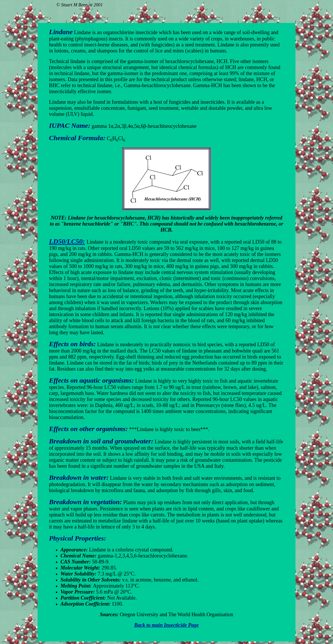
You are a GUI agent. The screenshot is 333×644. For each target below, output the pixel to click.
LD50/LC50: (67, 241)
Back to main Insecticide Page (167, 625)
